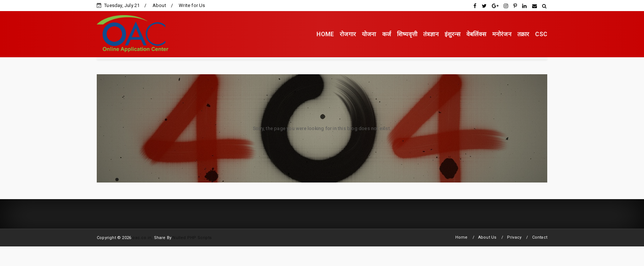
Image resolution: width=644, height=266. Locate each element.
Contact (540, 237)
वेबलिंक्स (476, 34)
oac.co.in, (142, 238)
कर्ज (387, 34)
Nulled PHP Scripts (192, 238)
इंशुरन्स (453, 34)
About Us (487, 237)
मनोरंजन (502, 34)
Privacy (514, 237)
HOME (325, 34)
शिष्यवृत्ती (407, 34)
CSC (541, 34)
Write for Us (192, 5)
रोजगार (348, 34)
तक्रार (523, 34)
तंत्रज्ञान (431, 34)
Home (462, 237)
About (159, 5)
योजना (369, 34)
